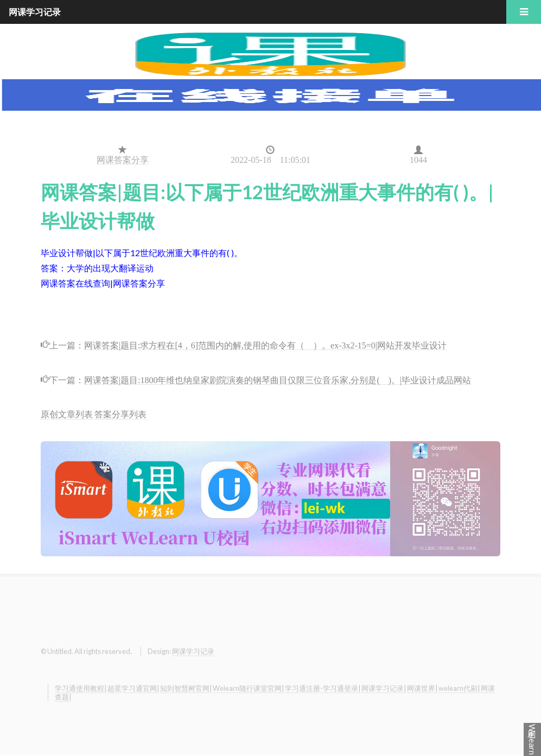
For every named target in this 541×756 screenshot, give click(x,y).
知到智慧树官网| (186, 688)
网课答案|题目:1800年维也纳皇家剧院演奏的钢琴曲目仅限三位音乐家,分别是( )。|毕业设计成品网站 (278, 379)
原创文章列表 (67, 414)
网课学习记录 (193, 651)
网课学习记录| (384, 688)
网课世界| (422, 688)
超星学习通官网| (133, 688)
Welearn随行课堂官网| (248, 688)
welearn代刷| (459, 688)
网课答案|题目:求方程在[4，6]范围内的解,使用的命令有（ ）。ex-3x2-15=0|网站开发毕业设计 (265, 344)
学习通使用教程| (81, 688)
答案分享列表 (120, 414)
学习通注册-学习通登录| (323, 688)
